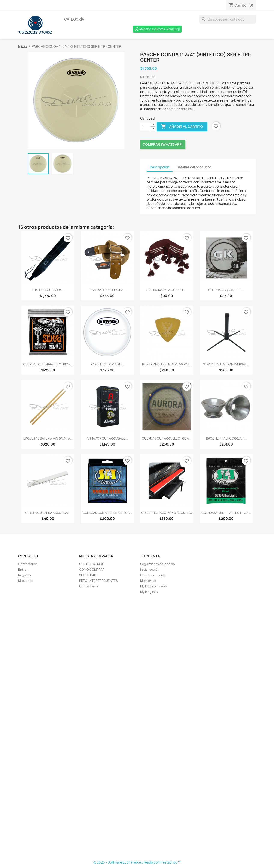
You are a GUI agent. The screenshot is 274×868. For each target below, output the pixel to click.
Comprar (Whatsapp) (163, 144)
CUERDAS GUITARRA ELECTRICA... (48, 364)
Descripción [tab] (160, 167)
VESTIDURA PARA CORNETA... (167, 290)
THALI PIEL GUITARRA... (48, 290)
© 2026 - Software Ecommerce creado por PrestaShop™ (137, 862)
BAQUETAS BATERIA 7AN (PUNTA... (48, 438)
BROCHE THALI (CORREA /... (226, 438)
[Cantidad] (145, 127)
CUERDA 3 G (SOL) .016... (226, 290)
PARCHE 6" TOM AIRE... (107, 364)
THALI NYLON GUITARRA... (107, 290)
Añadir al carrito (182, 127)
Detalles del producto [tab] (194, 167)
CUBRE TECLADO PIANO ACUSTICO (167, 513)
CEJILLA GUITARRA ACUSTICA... (48, 513)
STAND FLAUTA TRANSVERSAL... (226, 364)
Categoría (74, 19)
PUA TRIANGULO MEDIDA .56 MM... (167, 364)
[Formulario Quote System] (137, 727)
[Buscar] (228, 19)
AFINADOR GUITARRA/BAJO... (107, 438)
